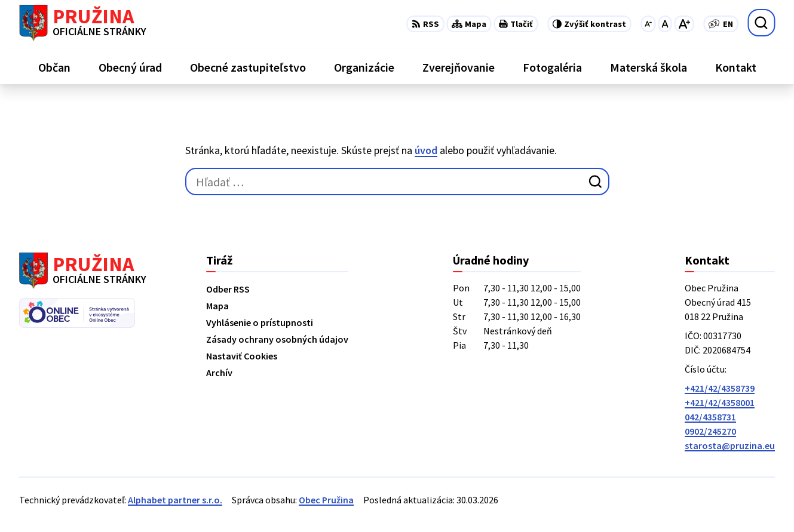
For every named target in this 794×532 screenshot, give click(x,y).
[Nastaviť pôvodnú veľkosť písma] (665, 24)
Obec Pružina (326, 500)
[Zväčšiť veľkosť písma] (684, 24)
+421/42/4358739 (720, 388)
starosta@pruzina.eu (730, 445)
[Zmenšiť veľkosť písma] (648, 24)
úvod (426, 150)
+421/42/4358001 (720, 402)
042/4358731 (710, 417)
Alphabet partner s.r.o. (175, 500)
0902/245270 (710, 431)
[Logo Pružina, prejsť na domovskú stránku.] (83, 23)
